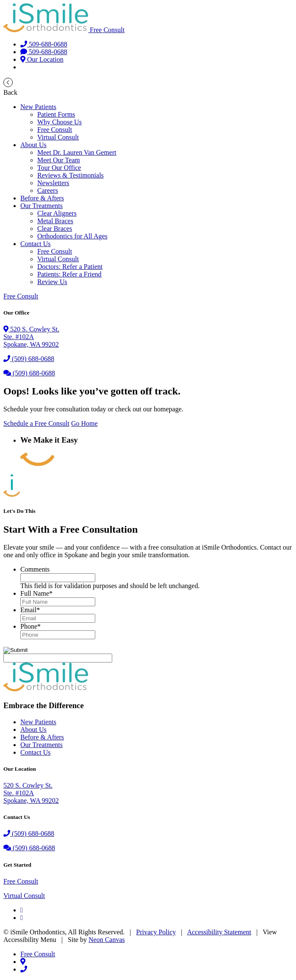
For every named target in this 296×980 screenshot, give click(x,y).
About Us (33, 145)
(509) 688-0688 (29, 359)
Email (30, 610)
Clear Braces (55, 229)
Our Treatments (41, 206)
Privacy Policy (156, 932)
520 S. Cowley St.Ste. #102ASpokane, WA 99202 (31, 793)
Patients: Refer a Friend (69, 274)
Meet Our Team (59, 160)
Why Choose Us (59, 122)
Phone (30, 626)
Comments (35, 569)
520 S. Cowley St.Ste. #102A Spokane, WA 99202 (31, 337)
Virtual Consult (58, 137)
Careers (48, 190)
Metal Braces (55, 221)
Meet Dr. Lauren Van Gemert (77, 152)
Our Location (42, 59)
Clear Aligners (57, 213)
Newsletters (53, 183)
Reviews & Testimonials (71, 175)
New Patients (38, 107)
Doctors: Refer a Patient (70, 267)
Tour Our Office (59, 168)
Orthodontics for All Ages (72, 236)
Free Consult (107, 30)
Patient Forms (56, 114)
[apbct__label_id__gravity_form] (58, 658)
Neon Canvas (107, 940)
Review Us (52, 282)
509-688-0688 (44, 44)
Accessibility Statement (219, 932)
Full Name (36, 593)
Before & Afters (42, 198)
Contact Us (36, 244)
